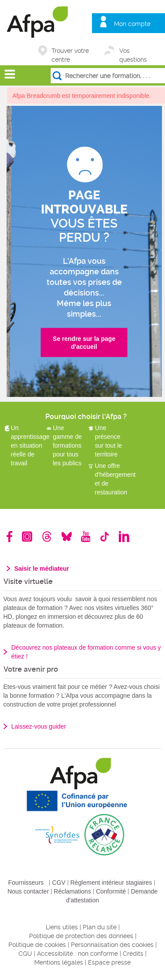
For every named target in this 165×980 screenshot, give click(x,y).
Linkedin (124, 537)
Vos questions (133, 51)
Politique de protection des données (81, 936)
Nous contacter (28, 891)
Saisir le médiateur (42, 569)
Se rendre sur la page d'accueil (84, 343)
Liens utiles (62, 927)
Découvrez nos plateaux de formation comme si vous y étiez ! (86, 652)
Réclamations (72, 891)
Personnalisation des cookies (112, 945)
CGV (59, 883)
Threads (47, 537)
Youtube (86, 537)
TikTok (104, 537)
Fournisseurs (26, 883)
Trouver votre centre (70, 51)
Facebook (10, 537)
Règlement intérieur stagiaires (111, 883)
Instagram (27, 537)
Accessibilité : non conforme (77, 954)
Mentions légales (59, 962)
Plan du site (100, 927)
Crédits (133, 954)
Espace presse (109, 962)
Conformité (111, 891)
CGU (25, 954)
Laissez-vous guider (39, 726)
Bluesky (67, 537)
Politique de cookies (37, 945)
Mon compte (132, 24)
